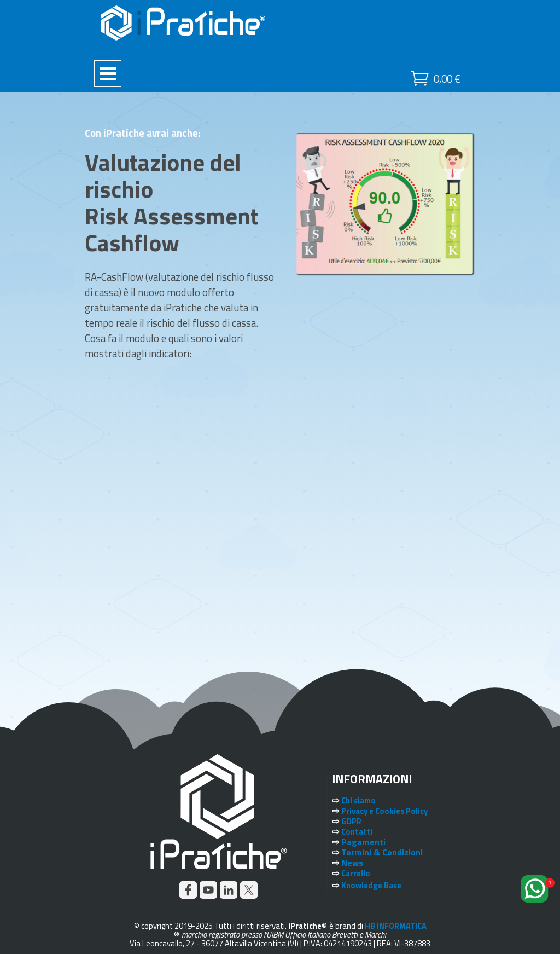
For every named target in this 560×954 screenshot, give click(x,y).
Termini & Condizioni (382, 852)
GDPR (351, 821)
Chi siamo (358, 800)
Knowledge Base (371, 885)
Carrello (356, 873)
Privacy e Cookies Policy (384, 811)
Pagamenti (363, 842)
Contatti (357, 832)
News (352, 863)
